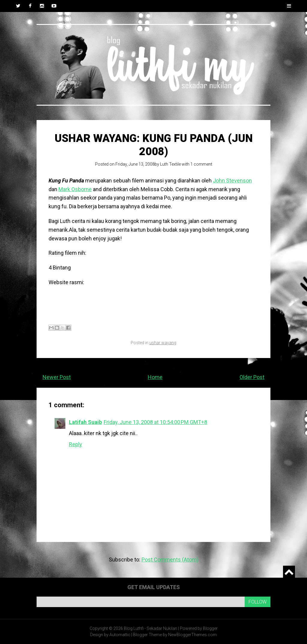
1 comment (201, 164)
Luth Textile (170, 164)
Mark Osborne (75, 189)
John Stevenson (232, 181)
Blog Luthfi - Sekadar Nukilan (151, 628)
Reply (76, 444)
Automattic (120, 635)
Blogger (210, 628)
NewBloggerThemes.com (192, 635)
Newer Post (57, 377)
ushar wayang (163, 343)
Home (155, 377)
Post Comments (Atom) (170, 560)
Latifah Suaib (85, 422)
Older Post (252, 377)
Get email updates (154, 587)
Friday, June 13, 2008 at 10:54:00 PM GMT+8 (155, 422)
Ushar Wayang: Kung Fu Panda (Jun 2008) (154, 145)
